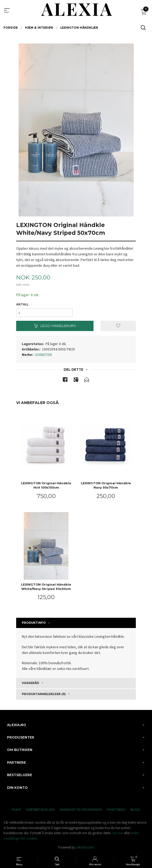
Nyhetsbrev (116, 810)
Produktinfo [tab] (34, 623)
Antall (22, 304)
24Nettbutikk (85, 847)
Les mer (118, 833)
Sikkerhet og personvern (81, 810)
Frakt (16, 810)
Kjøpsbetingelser (40, 810)
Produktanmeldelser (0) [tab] (44, 694)
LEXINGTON (43, 355)
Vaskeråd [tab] (30, 683)
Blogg (135, 810)
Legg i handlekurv (55, 326)
